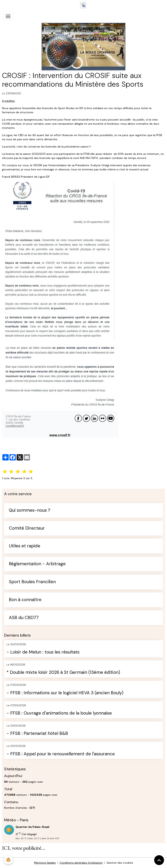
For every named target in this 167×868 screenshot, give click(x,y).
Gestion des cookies (120, 863)
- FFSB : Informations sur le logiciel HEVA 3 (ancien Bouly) (65, 693)
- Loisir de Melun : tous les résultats (43, 652)
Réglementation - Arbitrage (37, 564)
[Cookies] (8, 860)
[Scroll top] (159, 860)
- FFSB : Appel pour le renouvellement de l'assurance (61, 754)
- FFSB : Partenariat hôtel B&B (37, 734)
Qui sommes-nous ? (30, 510)
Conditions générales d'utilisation (81, 863)
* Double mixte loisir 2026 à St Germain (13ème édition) (63, 673)
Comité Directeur (27, 528)
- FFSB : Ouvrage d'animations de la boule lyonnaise (59, 713)
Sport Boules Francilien (32, 582)
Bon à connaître (25, 600)
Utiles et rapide (25, 546)
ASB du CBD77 (24, 618)
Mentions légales (45, 863)
